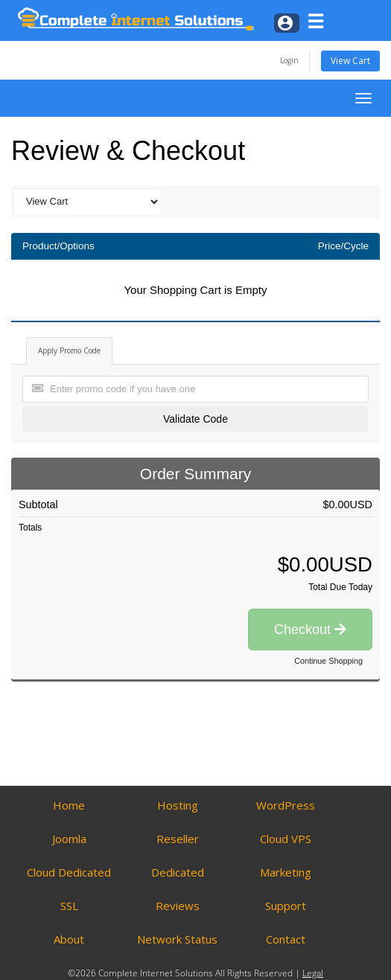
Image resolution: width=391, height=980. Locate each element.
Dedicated (178, 872)
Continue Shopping (328, 661)
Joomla (69, 839)
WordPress (286, 805)
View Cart (350, 61)
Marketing (286, 872)
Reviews (178, 906)
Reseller (178, 839)
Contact (286, 939)
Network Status (177, 939)
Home (69, 805)
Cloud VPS (286, 839)
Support (286, 906)
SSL (69, 906)
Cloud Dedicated (69, 872)
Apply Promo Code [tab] (69, 350)
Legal (313, 973)
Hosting (178, 805)
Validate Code (195, 419)
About (69, 939)
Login (289, 60)
